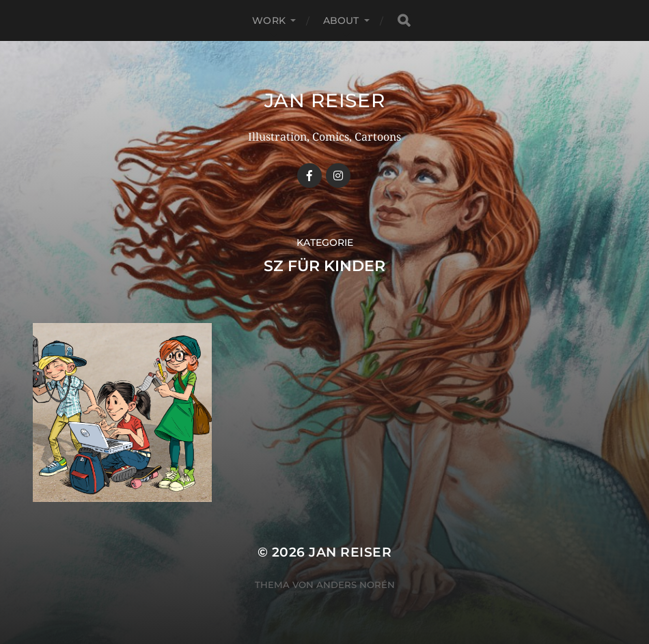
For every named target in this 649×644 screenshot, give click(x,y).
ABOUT (341, 20)
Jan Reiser (325, 100)
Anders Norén (356, 585)
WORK (269, 20)
